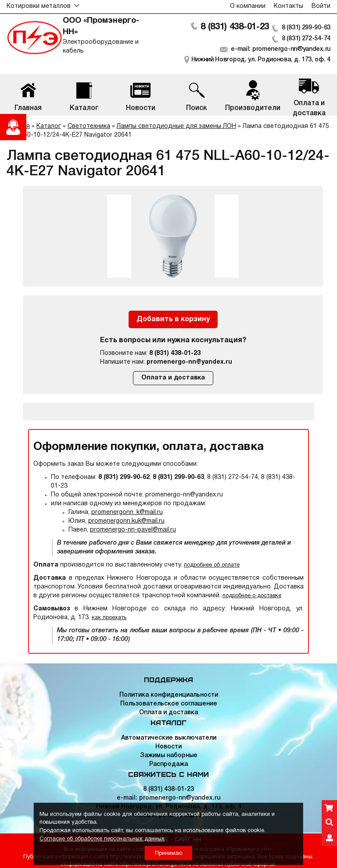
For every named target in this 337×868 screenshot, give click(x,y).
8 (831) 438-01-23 (235, 27)
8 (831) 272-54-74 (306, 39)
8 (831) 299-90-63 (306, 28)
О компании (248, 6)
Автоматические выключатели (169, 738)
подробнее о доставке (252, 596)
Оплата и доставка (173, 378)
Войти (321, 6)
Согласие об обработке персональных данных (102, 839)
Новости (168, 747)
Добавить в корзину (173, 319)
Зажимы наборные (169, 756)
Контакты (289, 6)
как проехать (109, 618)
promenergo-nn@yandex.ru (189, 362)
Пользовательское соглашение (169, 704)
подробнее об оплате (212, 565)
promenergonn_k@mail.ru (127, 512)
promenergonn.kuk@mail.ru (126, 521)
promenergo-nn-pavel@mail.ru (133, 530)
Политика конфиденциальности (169, 695)
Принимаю (168, 853)
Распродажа (168, 764)
